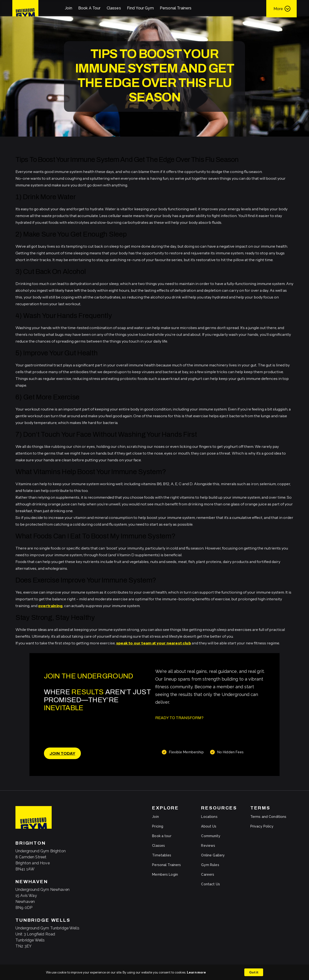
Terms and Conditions (268, 817)
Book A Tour (89, 8)
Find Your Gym (140, 8)
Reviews (208, 846)
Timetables (162, 855)
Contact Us (210, 884)
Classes (114, 8)
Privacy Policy (262, 826)
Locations (209, 817)
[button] (281, 8)
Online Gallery (213, 855)
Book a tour (162, 836)
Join (69, 8)
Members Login (165, 874)
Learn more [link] (196, 972)
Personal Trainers (176, 8)
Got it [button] (254, 972)
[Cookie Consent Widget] (154, 972)
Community (211, 836)
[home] (25, 8)
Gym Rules (210, 865)
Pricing (158, 826)
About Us (209, 826)
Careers (208, 874)
